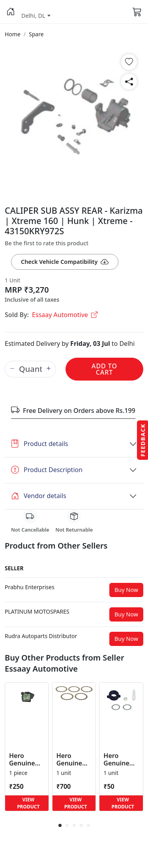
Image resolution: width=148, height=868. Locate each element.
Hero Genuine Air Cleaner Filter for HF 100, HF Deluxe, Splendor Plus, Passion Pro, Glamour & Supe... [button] (26, 760)
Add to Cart (104, 369)
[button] (11, 12)
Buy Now (126, 590)
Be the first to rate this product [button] (47, 243)
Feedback (143, 440)
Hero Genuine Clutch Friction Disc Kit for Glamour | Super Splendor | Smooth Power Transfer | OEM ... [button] (73, 760)
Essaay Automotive (65, 315)
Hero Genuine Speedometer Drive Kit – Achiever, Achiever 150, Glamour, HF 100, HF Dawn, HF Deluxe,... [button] (121, 760)
